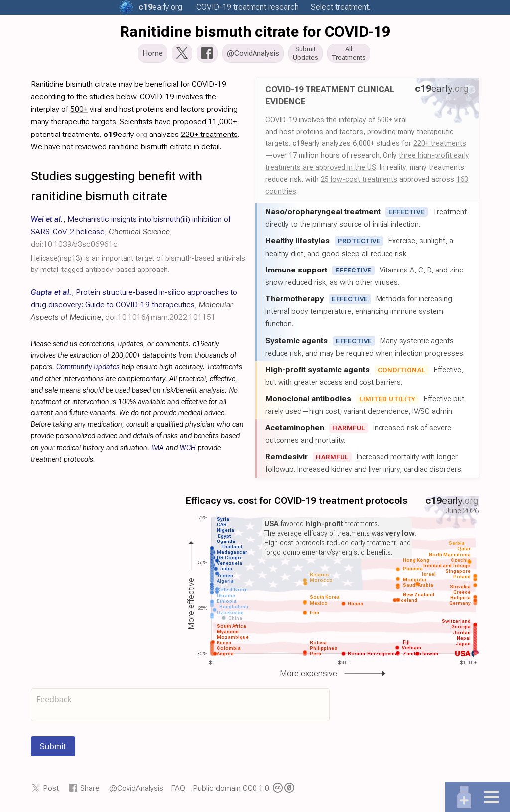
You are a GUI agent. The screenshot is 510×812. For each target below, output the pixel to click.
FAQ (178, 791)
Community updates (88, 370)
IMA (158, 451)
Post (51, 791)
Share (90, 791)
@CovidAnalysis (136, 791)
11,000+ (222, 124)
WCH (188, 451)
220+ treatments (440, 146)
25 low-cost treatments (359, 182)
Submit (53, 749)
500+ (385, 123)
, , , (131, 234)
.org (160, 7)
